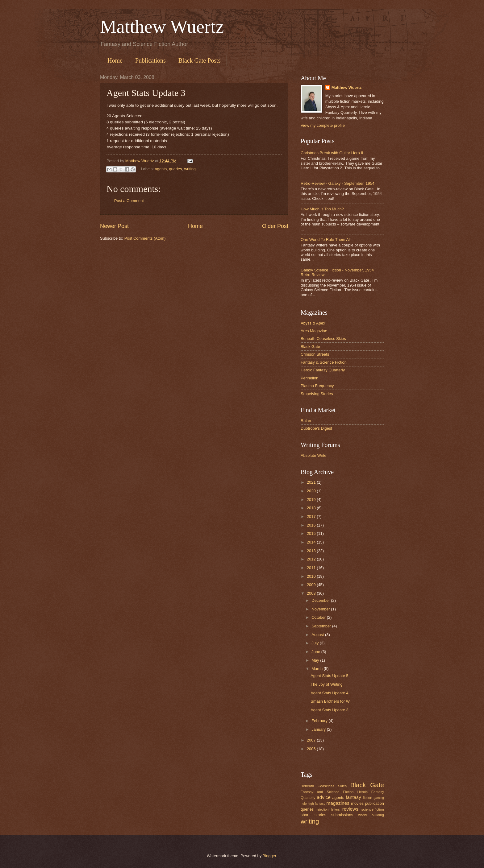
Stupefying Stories (317, 394)
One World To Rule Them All (326, 240)
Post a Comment (129, 201)
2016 (312, 525)
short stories (313, 815)
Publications (150, 60)
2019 (312, 500)
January (319, 729)
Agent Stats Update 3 (329, 710)
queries (175, 169)
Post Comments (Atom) (145, 238)
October (319, 617)
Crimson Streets (315, 354)
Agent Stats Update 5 (329, 676)
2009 (312, 585)
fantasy (353, 797)
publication (374, 803)
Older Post (275, 226)
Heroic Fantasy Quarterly (323, 370)
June (316, 652)
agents (161, 169)
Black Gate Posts (200, 60)
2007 (312, 740)
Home (115, 60)
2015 (312, 533)
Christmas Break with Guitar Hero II (332, 153)
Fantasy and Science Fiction (327, 792)
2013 (312, 551)
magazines (338, 803)
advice (324, 797)
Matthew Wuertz (162, 27)
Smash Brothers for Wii (331, 701)
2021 (312, 482)
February (320, 721)
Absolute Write (314, 455)
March (317, 669)
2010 (312, 576)
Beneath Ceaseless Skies (323, 339)
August (318, 635)
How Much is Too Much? (322, 209)
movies (357, 803)
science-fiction (373, 809)
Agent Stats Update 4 (329, 693)
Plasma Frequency (317, 386)
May (316, 660)
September (322, 626)
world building (371, 815)
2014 (312, 542)
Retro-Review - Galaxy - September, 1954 (338, 183)
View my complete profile (323, 125)
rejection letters (328, 810)
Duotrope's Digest (316, 428)
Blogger (269, 856)
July (315, 643)
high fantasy (316, 804)
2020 (312, 491)
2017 (312, 517)
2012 (312, 559)
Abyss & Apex (313, 323)
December (321, 600)
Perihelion (309, 378)
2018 (312, 508)
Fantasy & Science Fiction (324, 362)
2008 (312, 593)
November (321, 609)
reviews (350, 809)
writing (190, 169)
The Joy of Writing (327, 684)
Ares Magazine (314, 331)
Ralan (306, 421)
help (304, 804)
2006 (312, 749)
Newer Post (114, 226)
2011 (312, 568)
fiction (367, 798)
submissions (342, 815)
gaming (379, 798)
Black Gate (310, 347)
